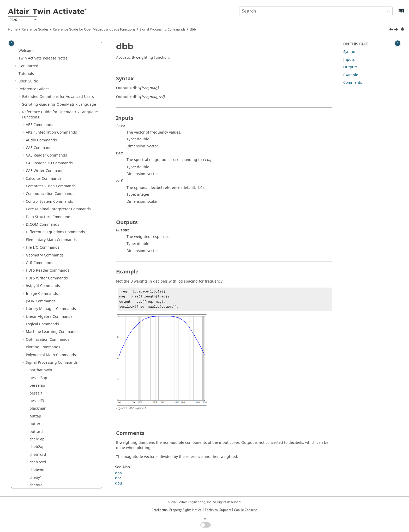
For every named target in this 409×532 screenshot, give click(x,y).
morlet (35, 444)
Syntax (349, 52)
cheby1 (36, 60)
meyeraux (38, 429)
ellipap (35, 160)
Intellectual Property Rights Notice (177, 510)
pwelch (36, 482)
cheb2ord (38, 45)
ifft (32, 344)
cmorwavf (38, 83)
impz (34, 375)
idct (33, 336)
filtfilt (34, 221)
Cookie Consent (245, 510)
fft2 (32, 183)
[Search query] (316, 11)
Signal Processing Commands (163, 29)
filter (34, 206)
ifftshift (36, 367)
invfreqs (37, 382)
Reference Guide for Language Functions (94, 29)
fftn (33, 191)
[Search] (387, 12)
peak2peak (39, 459)
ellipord (36, 168)
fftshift (35, 198)
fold (33, 260)
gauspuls (38, 291)
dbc (33, 122)
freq (33, 267)
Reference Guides (35, 29)
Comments (353, 83)
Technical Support (218, 510)
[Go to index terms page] (396, 13)
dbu (33, 137)
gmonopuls (39, 298)
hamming (38, 313)
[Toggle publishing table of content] (11, 43)
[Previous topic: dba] (392, 30)
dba (33, 106)
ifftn (33, 359)
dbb (193, 29)
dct (32, 129)
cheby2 (36, 68)
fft (31, 175)
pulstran (37, 474)
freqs (34, 275)
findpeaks (38, 237)
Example (351, 75)
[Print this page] (403, 30)
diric (33, 145)
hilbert (35, 329)
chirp (34, 76)
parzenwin (39, 452)
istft (33, 398)
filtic (33, 229)
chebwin (37, 53)
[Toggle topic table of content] (398, 43)
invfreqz (37, 390)
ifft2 (33, 352)
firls (33, 252)
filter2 (35, 214)
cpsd (34, 91)
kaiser (35, 405)
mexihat (37, 421)
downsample (41, 99)
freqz (34, 283)
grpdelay (37, 306)
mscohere (38, 436)
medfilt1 (37, 413)
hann (34, 321)
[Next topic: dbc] (397, 30)
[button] (27, 45)
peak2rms (38, 467)
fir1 (32, 244)
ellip (33, 153)
